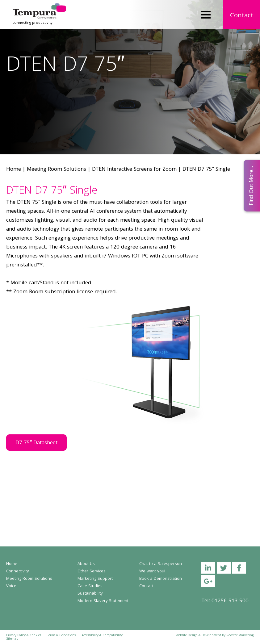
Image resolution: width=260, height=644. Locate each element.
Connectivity (18, 571)
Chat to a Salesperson (161, 564)
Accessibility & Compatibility (102, 636)
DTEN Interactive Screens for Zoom (134, 170)
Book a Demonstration (161, 579)
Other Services (92, 571)
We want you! (152, 571)
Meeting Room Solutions (57, 170)
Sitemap (12, 639)
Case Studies (90, 586)
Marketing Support (95, 579)
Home (14, 170)
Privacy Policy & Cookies (24, 636)
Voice (11, 586)
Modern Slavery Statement (103, 601)
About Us (86, 564)
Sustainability (90, 594)
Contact (242, 16)
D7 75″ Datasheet (36, 443)
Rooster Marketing (240, 636)
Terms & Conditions (61, 636)
